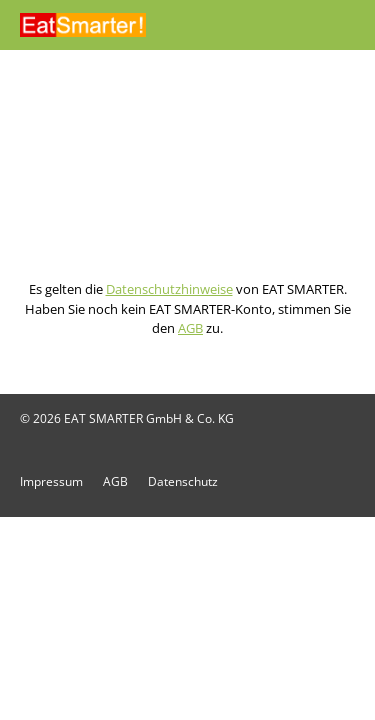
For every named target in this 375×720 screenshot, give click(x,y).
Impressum (51, 481)
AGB (190, 328)
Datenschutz (183, 481)
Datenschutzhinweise (169, 289)
